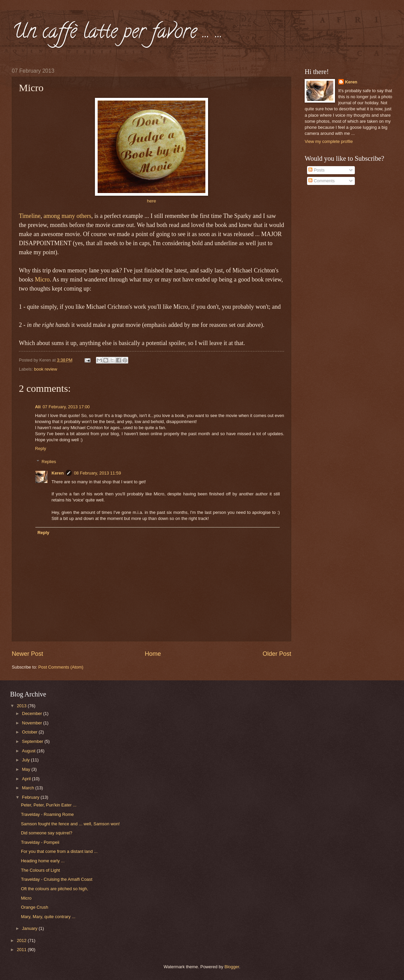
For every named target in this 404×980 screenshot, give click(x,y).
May (27, 769)
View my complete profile (329, 141)
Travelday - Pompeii (40, 842)
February (31, 797)
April (27, 779)
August (29, 751)
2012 (22, 940)
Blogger (232, 967)
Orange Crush (35, 907)
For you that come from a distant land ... (59, 851)
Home (153, 654)
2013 (22, 706)
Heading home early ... (43, 861)
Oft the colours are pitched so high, (55, 889)
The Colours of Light (40, 870)
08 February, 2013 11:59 (97, 473)
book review (46, 369)
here (151, 201)
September (33, 741)
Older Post (277, 654)
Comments (322, 181)
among (52, 216)
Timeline (30, 216)
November (32, 723)
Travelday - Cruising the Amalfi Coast (57, 879)
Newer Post (27, 654)
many (68, 216)
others (84, 216)
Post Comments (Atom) (61, 667)
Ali (38, 407)
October (30, 732)
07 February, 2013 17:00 (66, 407)
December (32, 713)
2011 (22, 950)
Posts (316, 170)
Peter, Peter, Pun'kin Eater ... (49, 805)
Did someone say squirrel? (46, 833)
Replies (49, 461)
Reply (41, 448)
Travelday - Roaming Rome (47, 814)
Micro (42, 279)
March (28, 788)
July (26, 760)
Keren (58, 473)
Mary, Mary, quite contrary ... (48, 917)
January (30, 928)
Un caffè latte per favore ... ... (117, 33)
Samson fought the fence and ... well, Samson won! (70, 824)
